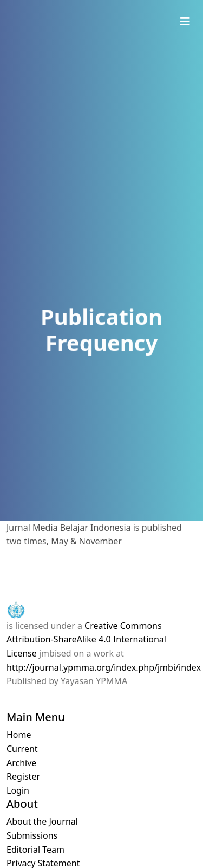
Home (19, 735)
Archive (21, 763)
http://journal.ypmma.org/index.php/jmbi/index (104, 667)
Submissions (32, 835)
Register (23, 776)
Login (18, 790)
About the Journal (42, 821)
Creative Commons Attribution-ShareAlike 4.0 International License (86, 639)
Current (22, 749)
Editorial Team (35, 850)
